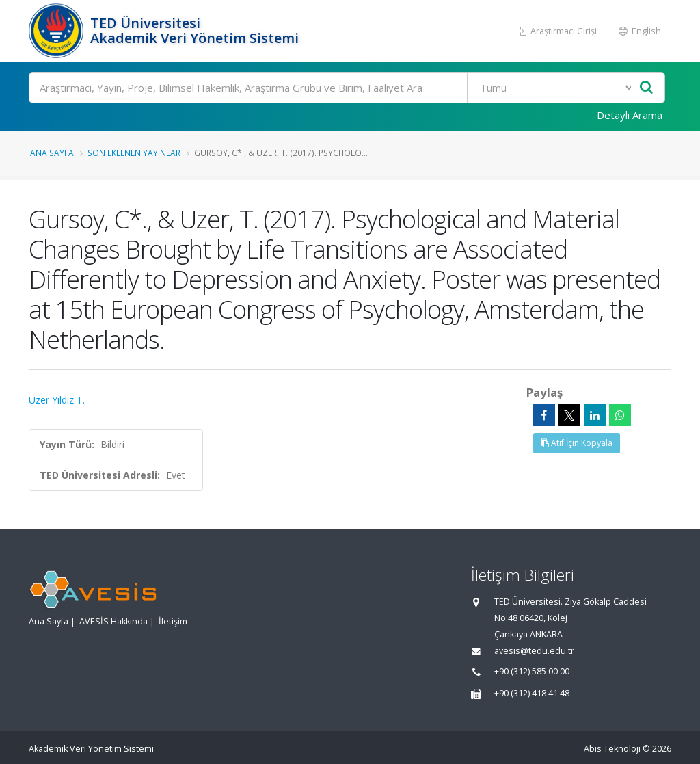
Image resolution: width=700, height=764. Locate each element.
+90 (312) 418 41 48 (532, 693)
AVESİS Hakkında (113, 621)
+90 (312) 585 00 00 (532, 671)
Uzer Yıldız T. (57, 400)
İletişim (173, 621)
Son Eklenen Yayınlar (134, 153)
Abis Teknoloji (612, 749)
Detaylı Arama (630, 115)
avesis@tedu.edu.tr (534, 651)
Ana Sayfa (52, 153)
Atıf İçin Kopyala (577, 443)
